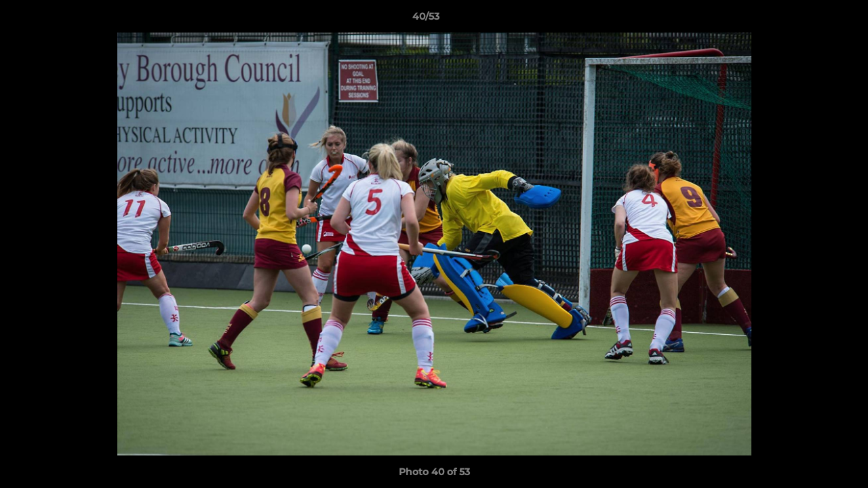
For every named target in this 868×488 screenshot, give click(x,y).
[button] (811, 20)
